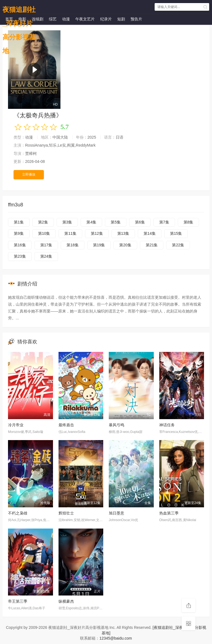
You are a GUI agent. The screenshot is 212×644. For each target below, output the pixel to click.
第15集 (176, 233)
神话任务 (167, 425)
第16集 (20, 245)
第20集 (125, 245)
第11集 (70, 233)
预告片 (136, 19)
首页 (9, 19)
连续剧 (38, 19)
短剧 (121, 19)
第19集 (99, 245)
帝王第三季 (18, 601)
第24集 (46, 256)
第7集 (164, 222)
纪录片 (106, 19)
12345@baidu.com (116, 638)
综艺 (53, 19)
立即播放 (29, 174)
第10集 (44, 233)
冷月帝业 (16, 425)
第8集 (189, 222)
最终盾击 (66, 425)
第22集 (178, 245)
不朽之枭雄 (18, 513)
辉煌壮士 (66, 513)
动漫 (66, 19)
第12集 (97, 233)
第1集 (19, 222)
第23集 (20, 256)
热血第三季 (169, 513)
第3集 (67, 222)
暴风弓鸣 (116, 425)
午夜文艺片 (85, 19)
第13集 (123, 233)
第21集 (152, 245)
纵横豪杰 (66, 601)
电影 (22, 19)
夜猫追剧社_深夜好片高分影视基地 (19, 8)
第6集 (140, 222)
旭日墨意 (116, 513)
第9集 (19, 233)
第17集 (46, 245)
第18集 (73, 245)
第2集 (43, 222)
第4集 (91, 222)
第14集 (150, 233)
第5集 (116, 222)
